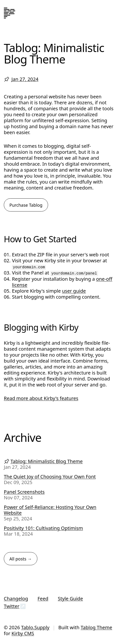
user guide (74, 291)
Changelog (16, 599)
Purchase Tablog (26, 205)
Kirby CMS (23, 633)
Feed (43, 599)
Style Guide (70, 599)
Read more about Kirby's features (41, 398)
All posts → (21, 559)
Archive (23, 437)
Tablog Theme (96, 627)
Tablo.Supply (35, 627)
